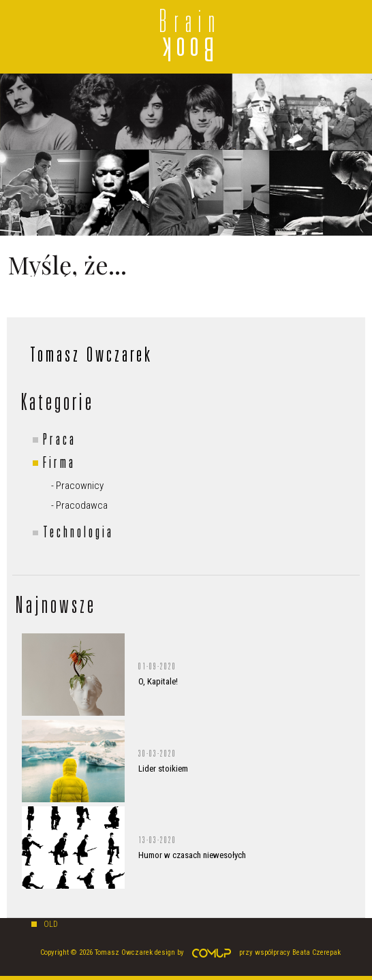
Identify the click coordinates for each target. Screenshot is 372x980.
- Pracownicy (77, 486)
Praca (60, 441)
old (51, 924)
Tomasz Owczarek (91, 357)
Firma (59, 464)
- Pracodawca (79, 505)
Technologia (78, 534)
